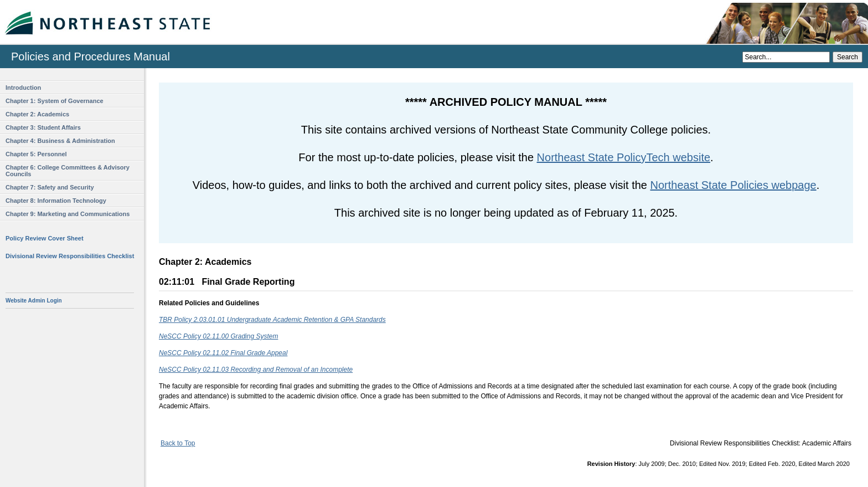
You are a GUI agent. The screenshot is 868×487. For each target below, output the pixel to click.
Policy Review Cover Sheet (45, 238)
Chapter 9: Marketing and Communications (68, 214)
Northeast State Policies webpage (733, 185)
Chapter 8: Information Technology (56, 201)
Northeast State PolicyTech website (624, 157)
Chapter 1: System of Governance (55, 101)
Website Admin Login (34, 301)
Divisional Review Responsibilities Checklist (70, 256)
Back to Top (178, 443)
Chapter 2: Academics (37, 114)
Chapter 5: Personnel (36, 154)
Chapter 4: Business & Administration (60, 141)
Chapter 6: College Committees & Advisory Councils (68, 171)
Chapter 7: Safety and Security (50, 187)
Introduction (23, 88)
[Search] (786, 57)
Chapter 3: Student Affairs (43, 127)
